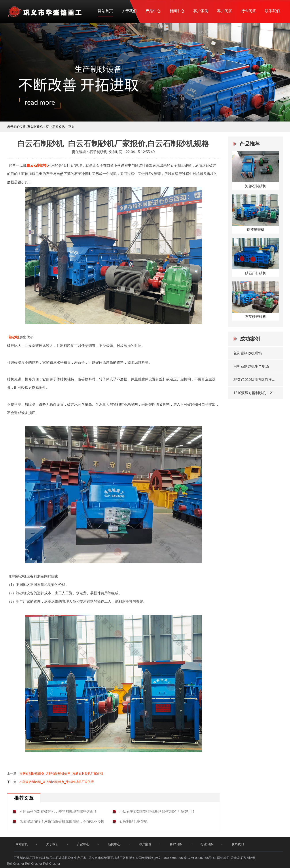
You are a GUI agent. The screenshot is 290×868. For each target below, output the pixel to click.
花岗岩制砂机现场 (248, 353)
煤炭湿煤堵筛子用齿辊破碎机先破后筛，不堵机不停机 (62, 821)
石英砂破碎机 (256, 317)
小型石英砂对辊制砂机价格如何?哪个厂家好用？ (157, 812)
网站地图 (223, 858)
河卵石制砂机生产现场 (251, 366)
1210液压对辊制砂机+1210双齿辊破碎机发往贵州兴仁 (256, 393)
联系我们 (272, 11)
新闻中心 (177, 11)
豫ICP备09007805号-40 (201, 858)
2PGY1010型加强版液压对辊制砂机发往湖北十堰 (256, 380)
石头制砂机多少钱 (133, 821)
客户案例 (201, 11)
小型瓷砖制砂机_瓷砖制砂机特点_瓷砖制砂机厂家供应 (57, 782)
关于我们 (129, 11)
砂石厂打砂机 (256, 273)
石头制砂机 (248, 858)
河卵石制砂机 (256, 186)
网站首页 (105, 11)
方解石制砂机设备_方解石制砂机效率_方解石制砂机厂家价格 (61, 773)
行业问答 (248, 11)
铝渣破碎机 (256, 230)
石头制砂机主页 (38, 127)
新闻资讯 (59, 127)
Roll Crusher (16, 864)
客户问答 (225, 11)
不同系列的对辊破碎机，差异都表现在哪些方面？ (58, 812)
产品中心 (153, 11)
